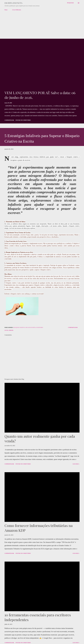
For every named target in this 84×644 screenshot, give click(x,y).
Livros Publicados (17, 10)
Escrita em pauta (13, 3)
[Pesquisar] (70, 3)
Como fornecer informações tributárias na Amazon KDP (39, 528)
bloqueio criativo (19, 328)
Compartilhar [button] (9, 120)
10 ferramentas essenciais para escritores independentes (38, 617)
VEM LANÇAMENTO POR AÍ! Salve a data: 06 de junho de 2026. (40, 95)
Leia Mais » (76, 464)
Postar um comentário (23, 120)
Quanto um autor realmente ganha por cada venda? (40, 439)
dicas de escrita (31, 328)
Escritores (40, 328)
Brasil (11, 330)
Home (6, 10)
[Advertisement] (42, 27)
